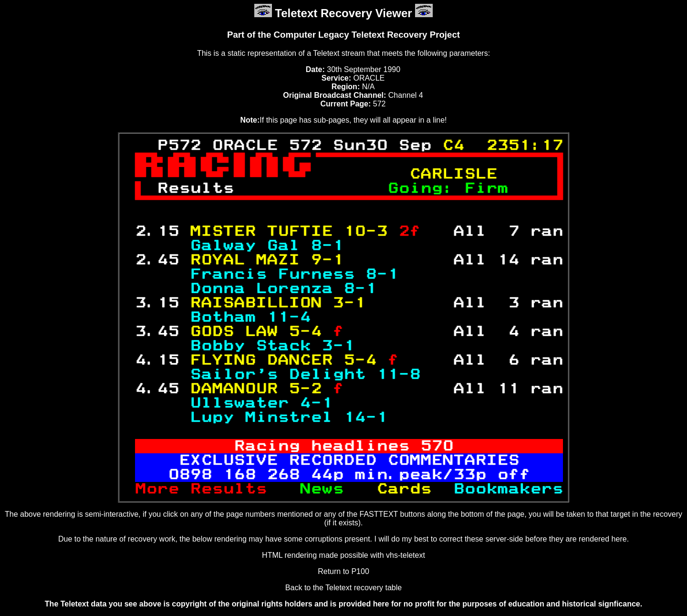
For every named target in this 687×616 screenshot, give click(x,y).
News (338, 489)
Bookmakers (503, 489)
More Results (217, 489)
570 (437, 446)
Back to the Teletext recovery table (343, 588)
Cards (409, 489)
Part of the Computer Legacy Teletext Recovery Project (343, 35)
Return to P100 (343, 571)
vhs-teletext (406, 555)
